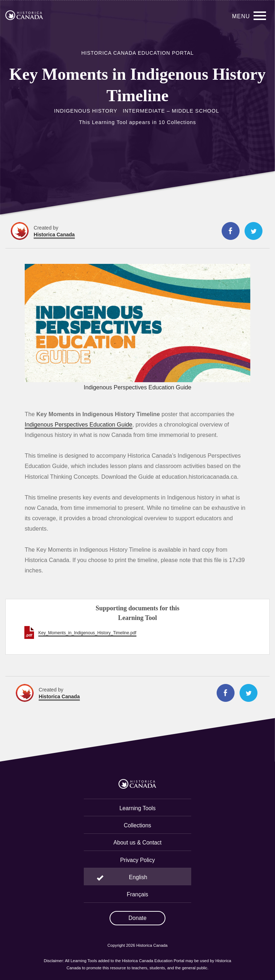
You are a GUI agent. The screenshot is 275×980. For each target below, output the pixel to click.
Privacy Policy (137, 860)
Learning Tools (137, 808)
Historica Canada (54, 235)
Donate (137, 918)
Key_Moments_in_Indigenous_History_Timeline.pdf (87, 633)
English (138, 877)
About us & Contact (137, 843)
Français (137, 894)
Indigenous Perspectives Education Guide (79, 424)
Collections (137, 825)
